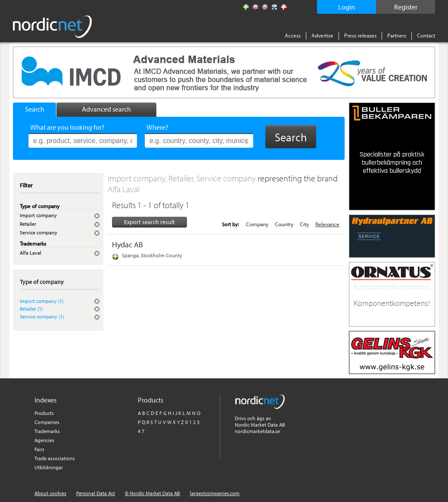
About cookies (50, 493)
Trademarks (47, 431)
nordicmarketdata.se (257, 431)
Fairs (39, 449)
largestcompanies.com (215, 493)
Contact (426, 35)
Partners (397, 35)
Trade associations (55, 458)
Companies (47, 422)
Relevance (327, 224)
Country (284, 224)
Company (257, 224)
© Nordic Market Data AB (152, 493)
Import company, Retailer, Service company (183, 178)
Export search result (149, 222)
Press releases (360, 35)
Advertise (322, 35)
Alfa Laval (124, 189)
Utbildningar (49, 467)
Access (293, 35)
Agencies (44, 440)
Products (44, 413)
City (304, 224)
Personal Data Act (96, 493)
